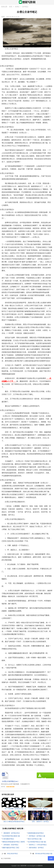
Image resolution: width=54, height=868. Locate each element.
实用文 (17, 7)
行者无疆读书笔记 (8, 839)
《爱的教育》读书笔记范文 (11, 833)
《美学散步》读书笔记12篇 (36, 836)
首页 (11, 7)
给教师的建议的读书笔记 (36, 833)
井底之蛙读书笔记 (12, 854)
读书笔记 (25, 7)
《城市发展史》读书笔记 (36, 848)
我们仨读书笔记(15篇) (35, 839)
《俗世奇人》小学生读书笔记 (37, 845)
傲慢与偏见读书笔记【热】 (11, 848)
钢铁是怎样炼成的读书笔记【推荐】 (14, 842)
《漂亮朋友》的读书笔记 (10, 845)
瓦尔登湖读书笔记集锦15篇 (11, 836)
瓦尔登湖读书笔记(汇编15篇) (37, 842)
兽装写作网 (23, 866)
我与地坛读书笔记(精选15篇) (44, 854)
